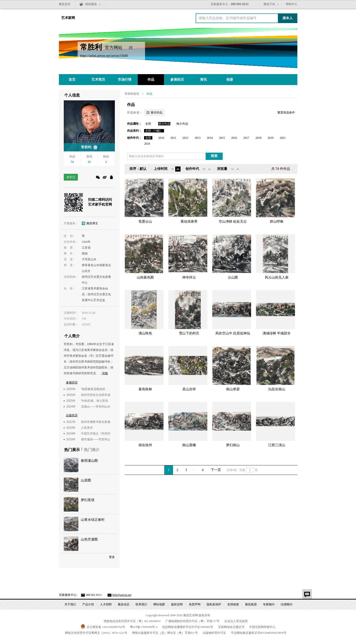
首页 (72, 80)
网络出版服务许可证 (165, 633)
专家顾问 (269, 604)
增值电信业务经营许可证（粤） (132, 621)
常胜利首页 (132, 94)
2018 (258, 138)
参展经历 (177, 80)
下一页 (216, 470)
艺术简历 (98, 80)
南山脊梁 (233, 389)
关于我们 (70, 604)
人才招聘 (106, 604)
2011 (173, 138)
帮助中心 (292, 4)
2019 (271, 138)
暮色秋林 (145, 389)
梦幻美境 (88, 500)
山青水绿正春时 (93, 520)
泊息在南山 (277, 389)
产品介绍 (88, 604)
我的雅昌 (91, 4)
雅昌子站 (269, 4)
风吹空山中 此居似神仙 (233, 333)
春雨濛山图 (89, 461)
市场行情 (125, 80)
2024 (147, 144)
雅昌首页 (65, 4)
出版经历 (72, 415)
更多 (112, 557)
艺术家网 (68, 18)
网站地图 (159, 604)
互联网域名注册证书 (231, 627)
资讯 (203, 80)
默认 (143, 169)
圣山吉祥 (189, 389)
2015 (222, 138)
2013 (198, 138)
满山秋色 (145, 333)
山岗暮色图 (145, 277)
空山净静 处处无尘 (233, 222)
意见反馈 (307, 594)
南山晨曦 (189, 445)
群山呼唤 (277, 222)
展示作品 (164, 124)
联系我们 (141, 604)
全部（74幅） (154, 131)
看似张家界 (189, 222)
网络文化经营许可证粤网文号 (96, 633)
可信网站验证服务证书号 (259, 633)
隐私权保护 (214, 604)
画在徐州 (145, 445)
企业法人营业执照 (236, 621)
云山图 (233, 277)
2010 (161, 138)
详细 (105, 373)
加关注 (71, 177)
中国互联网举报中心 (262, 627)
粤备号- (144, 627)
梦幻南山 (233, 445)
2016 (234, 138)
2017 (246, 138)
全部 (148, 124)
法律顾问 (286, 604)
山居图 (86, 480)
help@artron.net (122, 595)
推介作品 (182, 124)
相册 (230, 80)
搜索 (214, 156)
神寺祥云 (189, 277)
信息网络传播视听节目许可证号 (188, 627)
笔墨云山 (145, 222)
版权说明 (177, 604)
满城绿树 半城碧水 (277, 333)
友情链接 (233, 604)
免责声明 (195, 604)
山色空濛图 (89, 539)
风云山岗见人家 (277, 277)
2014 (210, 138)
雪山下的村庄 (189, 333)
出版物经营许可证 (214, 633)
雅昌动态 (124, 604)
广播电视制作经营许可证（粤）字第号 (192, 621)
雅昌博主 (92, 223)
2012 (185, 138)
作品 (151, 80)
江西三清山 (277, 445)
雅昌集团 (251, 604)
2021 (283, 138)
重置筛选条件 (286, 113)
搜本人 (288, 18)
